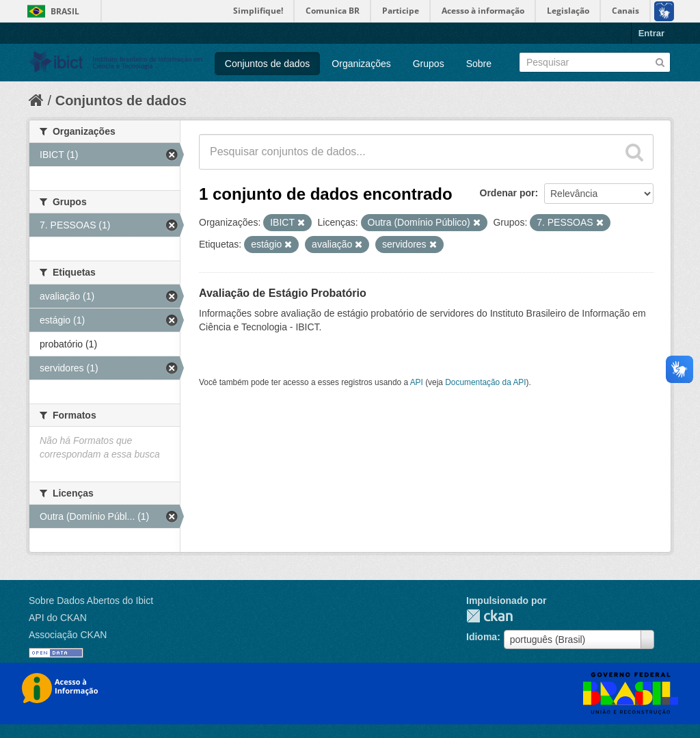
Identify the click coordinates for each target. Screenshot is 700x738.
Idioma (482, 637)
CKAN (489, 616)
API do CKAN (58, 618)
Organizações (361, 64)
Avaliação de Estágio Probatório (283, 293)
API (417, 382)
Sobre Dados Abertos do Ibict (91, 601)
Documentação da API (485, 382)
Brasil (65, 11)
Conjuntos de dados (268, 64)
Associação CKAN (68, 635)
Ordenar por (508, 193)
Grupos (429, 64)
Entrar (651, 33)
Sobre (479, 64)
